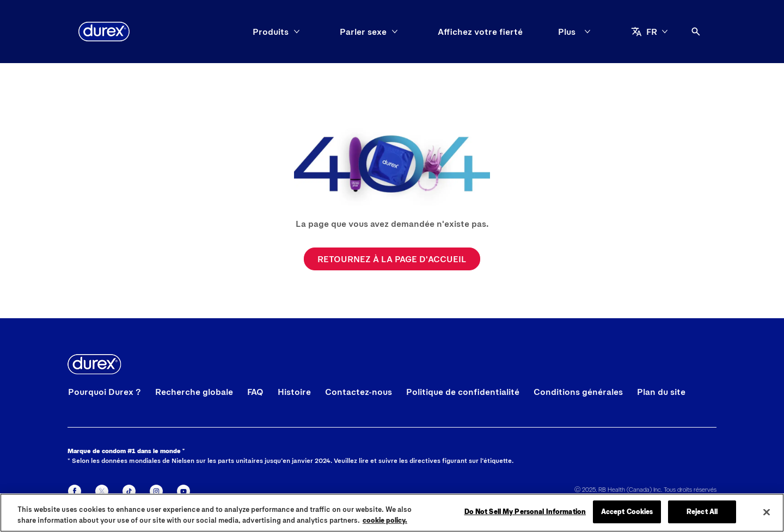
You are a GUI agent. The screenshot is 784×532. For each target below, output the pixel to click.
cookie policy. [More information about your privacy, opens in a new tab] (385, 520)
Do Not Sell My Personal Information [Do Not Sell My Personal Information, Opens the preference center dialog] (525, 512)
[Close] (767, 512)
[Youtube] (183, 491)
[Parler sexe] (363, 32)
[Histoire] (294, 392)
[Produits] (271, 32)
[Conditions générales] (578, 392)
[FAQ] (255, 392)
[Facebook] (75, 491)
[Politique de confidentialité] (463, 392)
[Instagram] (156, 491)
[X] (102, 491)
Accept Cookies (627, 512)
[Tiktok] (129, 491)
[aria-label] (650, 32)
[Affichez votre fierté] (480, 32)
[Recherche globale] (194, 392)
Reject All (702, 512)
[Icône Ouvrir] (696, 32)
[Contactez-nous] (359, 392)
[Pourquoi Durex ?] (105, 392)
